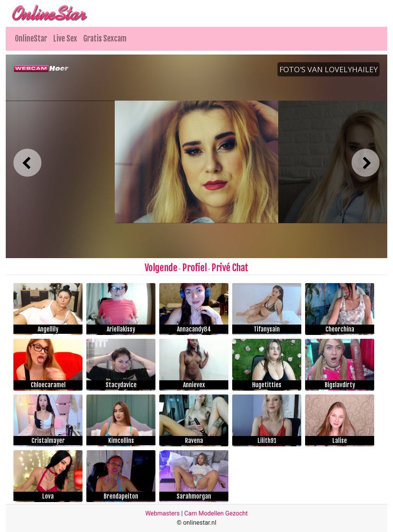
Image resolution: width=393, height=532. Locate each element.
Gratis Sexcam (105, 39)
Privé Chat (230, 268)
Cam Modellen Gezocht (216, 513)
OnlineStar (31, 39)
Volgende (161, 268)
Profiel (195, 268)
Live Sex (65, 39)
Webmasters (162, 513)
